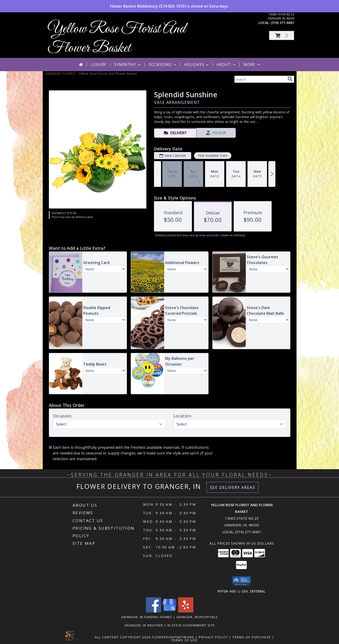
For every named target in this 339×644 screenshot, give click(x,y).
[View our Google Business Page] (170, 611)
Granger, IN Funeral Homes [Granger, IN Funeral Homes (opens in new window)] (147, 617)
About (227, 65)
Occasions (163, 65)
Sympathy (128, 65)
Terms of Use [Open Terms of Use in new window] (184, 640)
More (252, 65)
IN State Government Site (191, 625)
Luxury (98, 65)
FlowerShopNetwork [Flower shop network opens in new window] (173, 637)
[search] (290, 79)
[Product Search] (260, 79)
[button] (282, 35)
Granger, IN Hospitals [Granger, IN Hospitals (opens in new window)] (197, 617)
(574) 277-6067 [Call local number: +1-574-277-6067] (282, 23)
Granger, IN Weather (144, 625)
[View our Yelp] (186, 611)
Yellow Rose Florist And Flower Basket (116, 39)
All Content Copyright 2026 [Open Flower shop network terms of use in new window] (123, 637)
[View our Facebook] (153, 611)
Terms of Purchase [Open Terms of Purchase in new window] (252, 637)
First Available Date (212, 155)
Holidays (197, 65)
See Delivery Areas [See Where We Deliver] (233, 487)
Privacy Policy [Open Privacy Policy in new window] (213, 637)
